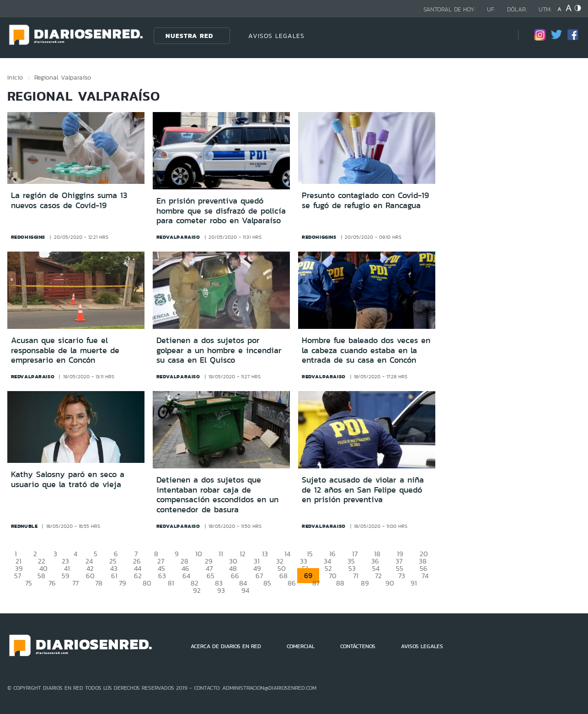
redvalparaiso (178, 237)
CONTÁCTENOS (358, 646)
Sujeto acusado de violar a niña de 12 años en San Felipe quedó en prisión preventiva (363, 490)
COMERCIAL (301, 646)
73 (402, 576)
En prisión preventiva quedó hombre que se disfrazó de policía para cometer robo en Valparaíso (221, 211)
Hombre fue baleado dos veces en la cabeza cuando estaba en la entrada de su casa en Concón (366, 350)
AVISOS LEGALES (276, 36)
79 (123, 583)
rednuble (24, 526)
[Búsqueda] (497, 35)
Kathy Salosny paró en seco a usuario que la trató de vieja (68, 479)
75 (29, 583)
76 (52, 583)
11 (221, 554)
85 (267, 583)
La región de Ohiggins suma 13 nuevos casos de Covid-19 (69, 200)
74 (425, 576)
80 (147, 583)
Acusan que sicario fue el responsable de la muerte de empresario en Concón (65, 350)
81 (171, 583)
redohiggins (28, 237)
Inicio (15, 77)
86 (292, 583)
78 (99, 583)
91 (414, 583)
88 (340, 583)
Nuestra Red (189, 36)
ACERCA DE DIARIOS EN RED (226, 646)
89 (365, 583)
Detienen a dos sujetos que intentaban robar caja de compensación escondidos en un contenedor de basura (217, 495)
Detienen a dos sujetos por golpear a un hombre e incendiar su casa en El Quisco (219, 350)
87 (316, 583)
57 (18, 576)
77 (75, 583)
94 (245, 590)
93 (221, 590)
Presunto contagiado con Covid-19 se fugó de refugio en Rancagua (365, 200)
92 (197, 590)
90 (390, 583)
